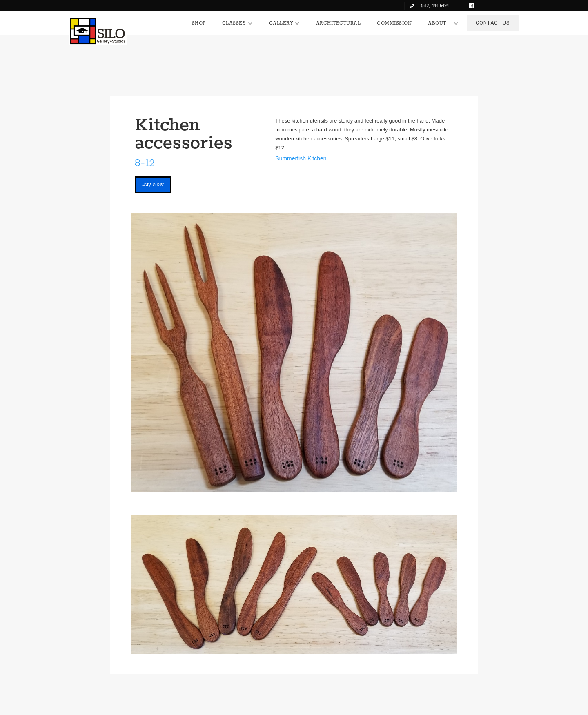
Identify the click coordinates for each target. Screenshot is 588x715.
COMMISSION (394, 23)
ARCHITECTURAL (339, 23)
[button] (237, 23)
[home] (98, 31)
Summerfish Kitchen (301, 158)
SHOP (199, 23)
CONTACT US (493, 23)
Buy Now (153, 184)
